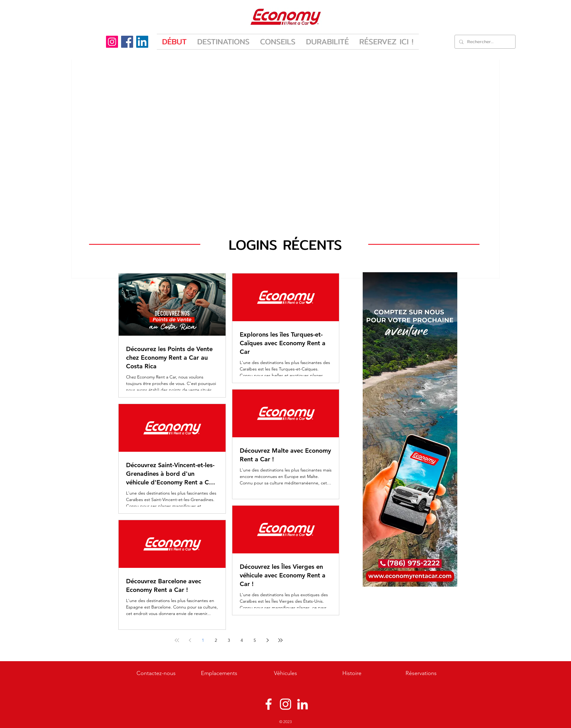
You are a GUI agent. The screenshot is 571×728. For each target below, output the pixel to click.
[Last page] (280, 640)
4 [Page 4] (242, 640)
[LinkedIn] (142, 42)
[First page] (177, 640)
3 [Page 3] (229, 640)
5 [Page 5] (255, 640)
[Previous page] (190, 640)
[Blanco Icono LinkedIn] (302, 704)
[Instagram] (112, 42)
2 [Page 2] (216, 640)
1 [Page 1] (203, 640)
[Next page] (267, 640)
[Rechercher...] (485, 42)
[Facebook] (127, 42)
